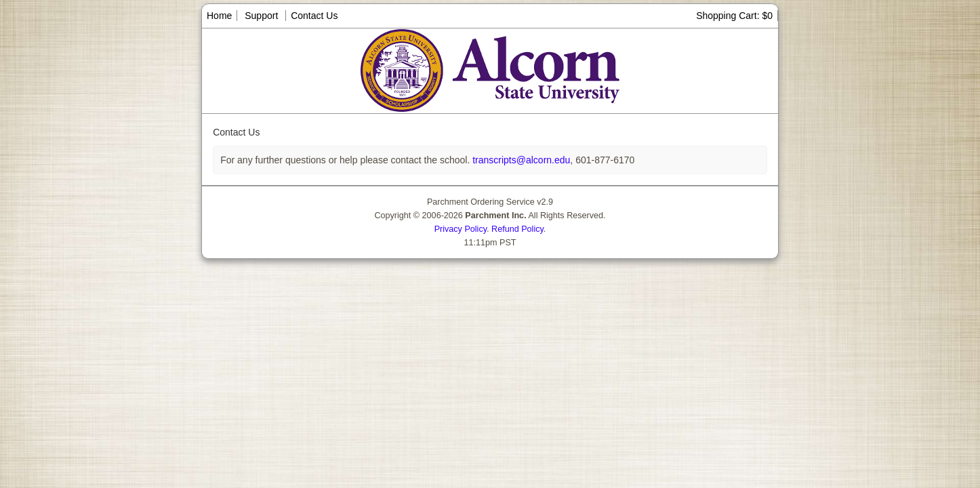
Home (219, 16)
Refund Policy (517, 229)
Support (261, 16)
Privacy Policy (461, 229)
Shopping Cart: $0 (734, 16)
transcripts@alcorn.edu (520, 160)
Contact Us (314, 16)
